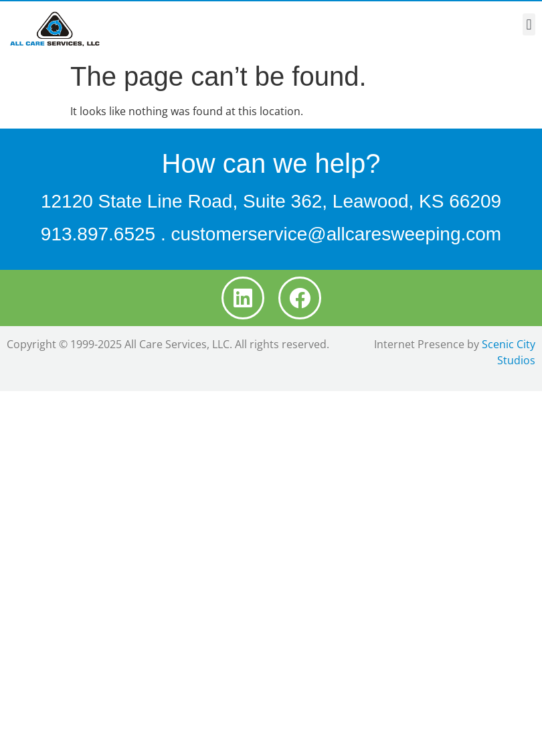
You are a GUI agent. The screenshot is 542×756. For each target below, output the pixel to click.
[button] (529, 24)
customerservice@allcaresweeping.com (336, 234)
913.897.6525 (98, 234)
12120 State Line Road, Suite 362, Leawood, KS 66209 (271, 201)
